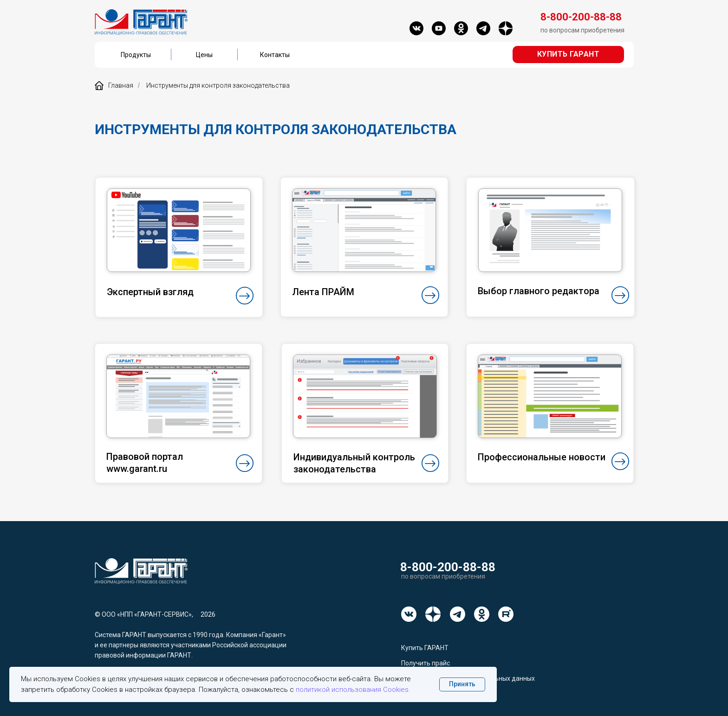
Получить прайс (426, 663)
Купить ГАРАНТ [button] (425, 648)
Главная (114, 86)
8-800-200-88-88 (448, 567)
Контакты (275, 55)
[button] (568, 55)
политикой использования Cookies (352, 690)
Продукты (136, 55)
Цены (204, 55)
